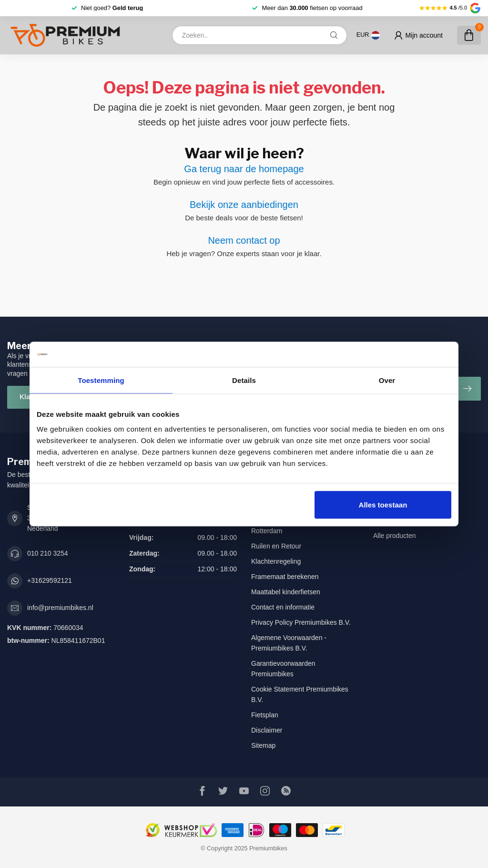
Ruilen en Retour (276, 546)
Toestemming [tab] (101, 380)
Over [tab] (387, 380)
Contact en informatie (283, 607)
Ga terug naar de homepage (244, 169)
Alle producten (395, 536)
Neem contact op (244, 240)
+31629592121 (50, 580)
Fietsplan (265, 715)
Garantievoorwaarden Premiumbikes (283, 669)
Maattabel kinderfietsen (286, 592)
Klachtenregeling (276, 561)
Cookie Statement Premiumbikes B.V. (300, 694)
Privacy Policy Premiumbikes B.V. (301, 622)
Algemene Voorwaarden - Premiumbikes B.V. (289, 643)
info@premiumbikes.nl (60, 608)
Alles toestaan (383, 505)
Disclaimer (267, 730)
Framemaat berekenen (285, 577)
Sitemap (263, 745)
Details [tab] (244, 380)
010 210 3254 (48, 553)
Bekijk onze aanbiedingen (244, 205)
